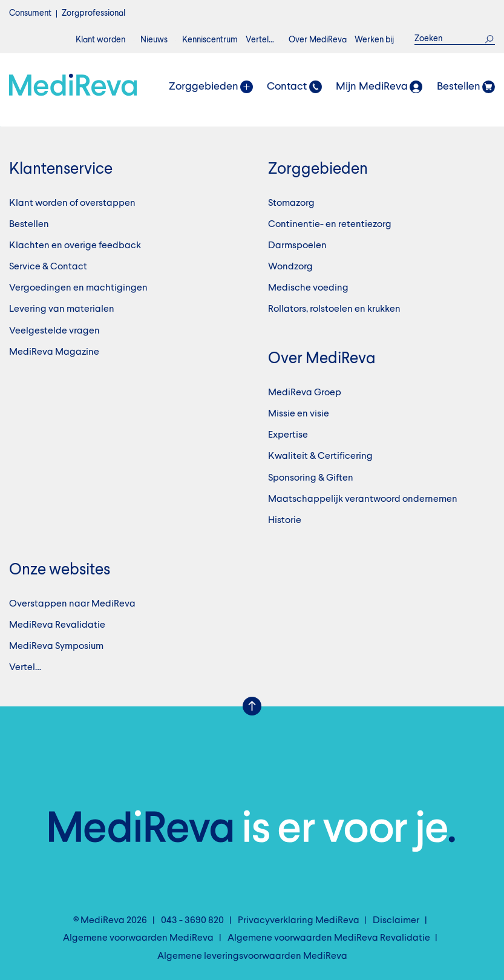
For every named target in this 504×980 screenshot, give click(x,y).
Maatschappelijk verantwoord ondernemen (363, 499)
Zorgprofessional (93, 13)
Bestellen (29, 225)
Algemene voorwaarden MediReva (138, 938)
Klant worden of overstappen (72, 203)
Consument (30, 13)
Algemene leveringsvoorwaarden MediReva (252, 956)
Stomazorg (291, 203)
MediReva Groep (305, 393)
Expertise (288, 435)
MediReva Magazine (54, 352)
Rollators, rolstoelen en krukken (334, 309)
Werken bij (374, 40)
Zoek (489, 39)
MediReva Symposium (56, 646)
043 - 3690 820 (192, 921)
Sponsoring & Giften (311, 478)
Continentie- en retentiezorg (330, 225)
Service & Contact (48, 267)
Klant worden (100, 40)
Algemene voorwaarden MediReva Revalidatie (329, 938)
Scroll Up (252, 706)
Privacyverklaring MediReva (299, 921)
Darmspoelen (297, 246)
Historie (285, 521)
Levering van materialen (62, 309)
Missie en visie (299, 414)
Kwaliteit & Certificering (320, 456)
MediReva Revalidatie (57, 625)
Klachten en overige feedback (75, 246)
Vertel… (260, 40)
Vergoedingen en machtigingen (78, 288)
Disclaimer (396, 921)
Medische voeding (308, 288)
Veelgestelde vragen (54, 331)
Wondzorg (290, 267)
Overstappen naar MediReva (72, 604)
